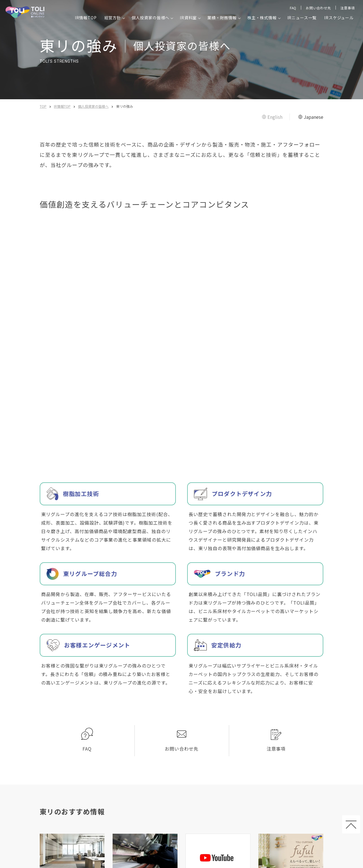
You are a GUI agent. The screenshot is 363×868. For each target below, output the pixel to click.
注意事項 (348, 8)
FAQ (293, 8)
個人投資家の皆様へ (93, 106)
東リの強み (124, 106)
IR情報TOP (86, 18)
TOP (43, 106)
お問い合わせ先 (318, 8)
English (272, 117)
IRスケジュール (339, 18)
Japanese (310, 117)
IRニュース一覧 (302, 18)
